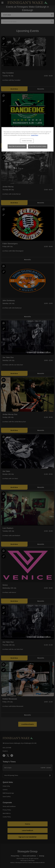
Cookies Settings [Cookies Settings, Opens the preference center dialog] (27, 141)
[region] (28, 139)
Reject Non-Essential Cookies (17, 146)
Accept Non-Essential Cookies (38, 146)
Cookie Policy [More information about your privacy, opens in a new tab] (35, 135)
